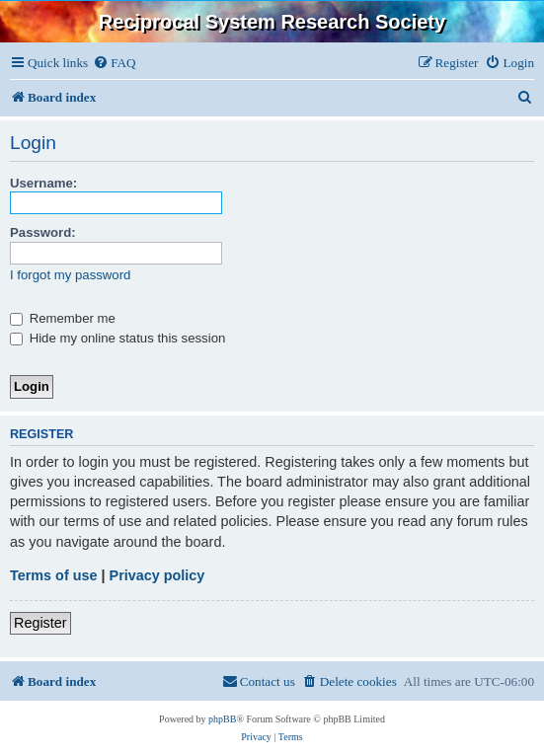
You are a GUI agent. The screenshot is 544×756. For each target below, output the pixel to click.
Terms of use (54, 575)
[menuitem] (114, 63)
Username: (43, 183)
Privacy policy (157, 575)
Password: (43, 232)
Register (40, 623)
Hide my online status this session (117, 338)
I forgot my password (70, 275)
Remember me (63, 318)
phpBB (222, 719)
